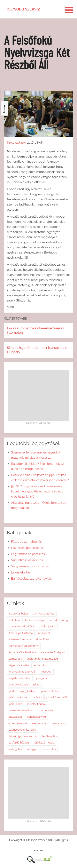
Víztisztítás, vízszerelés (27, 560)
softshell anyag (37, 717)
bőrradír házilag (58, 620)
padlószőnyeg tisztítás (23, 691)
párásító (37, 697)
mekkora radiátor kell (22, 672)
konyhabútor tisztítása (22, 652)
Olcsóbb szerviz (23, 9)
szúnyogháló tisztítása (23, 730)
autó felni (15, 620)
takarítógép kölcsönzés (23, 736)
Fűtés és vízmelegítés (26, 542)
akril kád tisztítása (44, 614)
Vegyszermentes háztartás (30, 566)
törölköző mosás (44, 743)
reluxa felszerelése (21, 710)
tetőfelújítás (49, 736)
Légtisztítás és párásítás (28, 554)
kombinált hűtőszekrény (24, 646)
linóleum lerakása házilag (42, 659)
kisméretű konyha (20, 639)
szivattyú (58, 723)
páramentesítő (18, 697)
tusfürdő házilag (19, 743)
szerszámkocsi (18, 723)
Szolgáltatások (17, 143)
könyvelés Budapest (53, 652)
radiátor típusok (37, 704)
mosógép (46, 672)
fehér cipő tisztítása (21, 633)
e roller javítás (47, 626)
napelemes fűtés (19, 678)
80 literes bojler (19, 614)
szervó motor (40, 723)
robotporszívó (45, 710)
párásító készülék (57, 697)
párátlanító (16, 704)
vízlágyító (33, 749)
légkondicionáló (19, 665)
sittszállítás (16, 717)
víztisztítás (49, 749)
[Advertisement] (39, 395)
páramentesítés (51, 691)
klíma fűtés (43, 639)
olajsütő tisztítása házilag (24, 685)
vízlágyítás (15, 749)
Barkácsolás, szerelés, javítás (31, 579)
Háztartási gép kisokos (27, 548)
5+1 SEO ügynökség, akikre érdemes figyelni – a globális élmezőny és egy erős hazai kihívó (37, 491)
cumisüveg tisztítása (21, 626)
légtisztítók (40, 665)
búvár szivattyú (34, 620)
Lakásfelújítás (21, 572)
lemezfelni (16, 659)
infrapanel (44, 633)
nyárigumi (41, 678)
